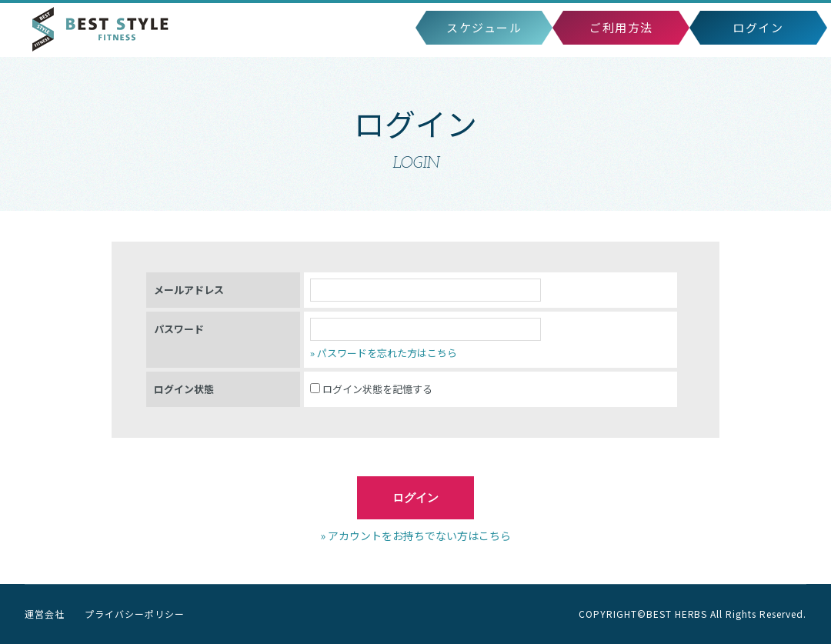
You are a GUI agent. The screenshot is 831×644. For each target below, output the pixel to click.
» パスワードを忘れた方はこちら (384, 353)
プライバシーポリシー (135, 614)
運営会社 (45, 614)
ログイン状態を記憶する (371, 389)
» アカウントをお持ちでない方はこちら (415, 536)
